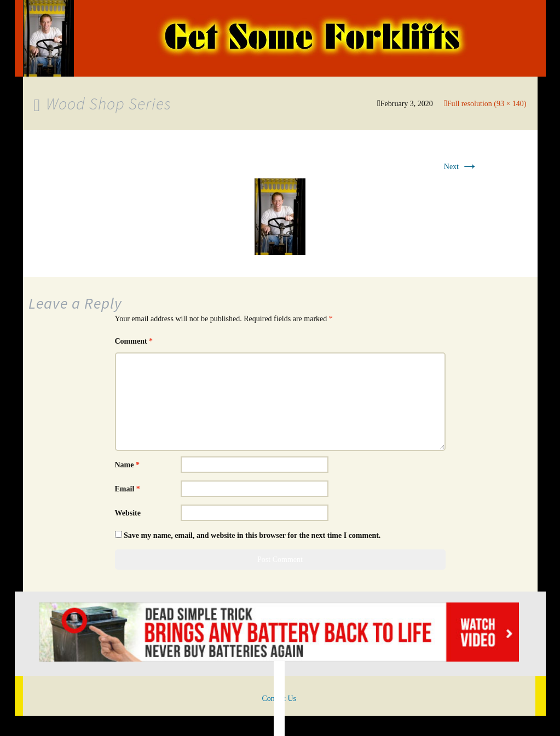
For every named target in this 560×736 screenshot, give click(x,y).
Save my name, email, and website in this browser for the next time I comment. (252, 535)
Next (461, 167)
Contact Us (279, 699)
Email (128, 489)
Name (128, 465)
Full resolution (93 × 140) (487, 104)
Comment (134, 341)
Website (128, 513)
